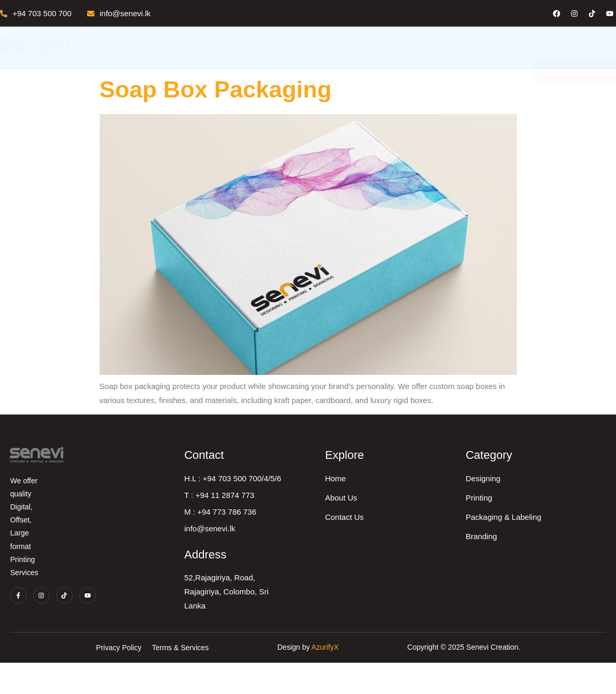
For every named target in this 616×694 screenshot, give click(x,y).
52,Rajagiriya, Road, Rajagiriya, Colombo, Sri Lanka (346, 605)
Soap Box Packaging (216, 89)
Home (142, 48)
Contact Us (463, 537)
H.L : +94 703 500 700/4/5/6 (339, 499)
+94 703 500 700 (36, 13)
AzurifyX (325, 679)
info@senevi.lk (119, 13)
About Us (452, 48)
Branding (371, 47)
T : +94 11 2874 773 (325, 515)
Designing (207, 48)
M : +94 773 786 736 (327, 532)
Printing (287, 47)
